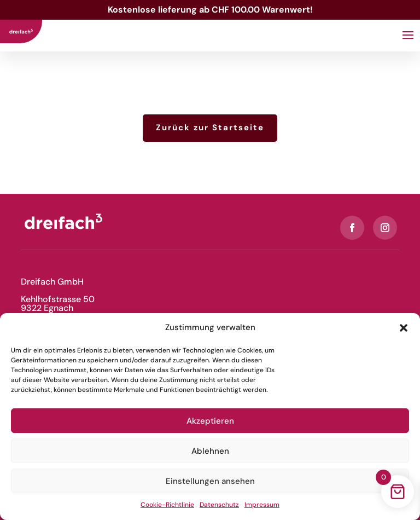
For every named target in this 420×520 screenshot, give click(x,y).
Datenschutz (219, 505)
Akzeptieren (210, 421)
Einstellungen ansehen (210, 481)
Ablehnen (210, 451)
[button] (404, 328)
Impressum (262, 505)
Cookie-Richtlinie (167, 505)
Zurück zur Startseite (210, 128)
